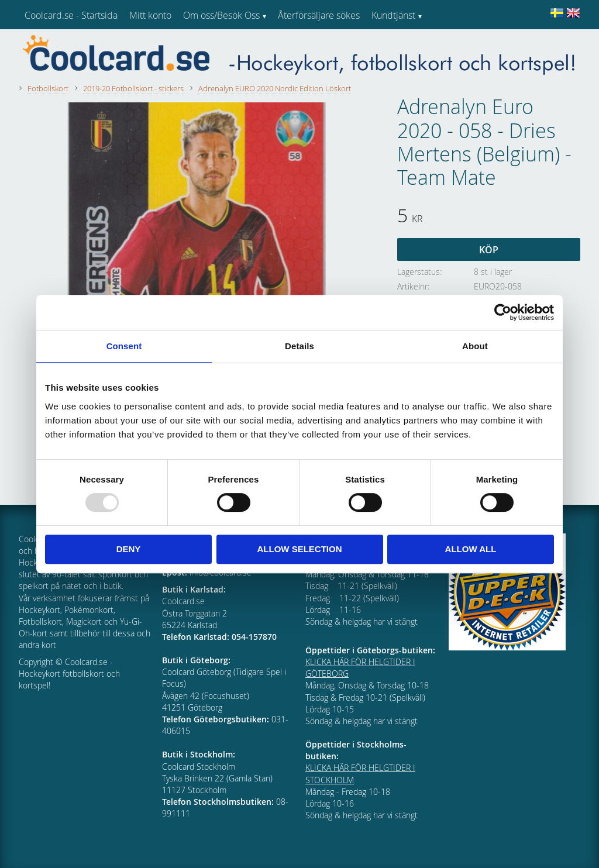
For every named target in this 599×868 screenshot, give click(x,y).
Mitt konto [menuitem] (150, 15)
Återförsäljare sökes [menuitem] (319, 15)
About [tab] (475, 346)
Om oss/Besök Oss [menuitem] (221, 15)
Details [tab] (299, 346)
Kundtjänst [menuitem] (393, 15)
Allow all (471, 549)
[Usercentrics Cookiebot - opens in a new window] (503, 312)
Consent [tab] (124, 346)
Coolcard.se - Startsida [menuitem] (71, 15)
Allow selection (300, 549)
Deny (129, 549)
